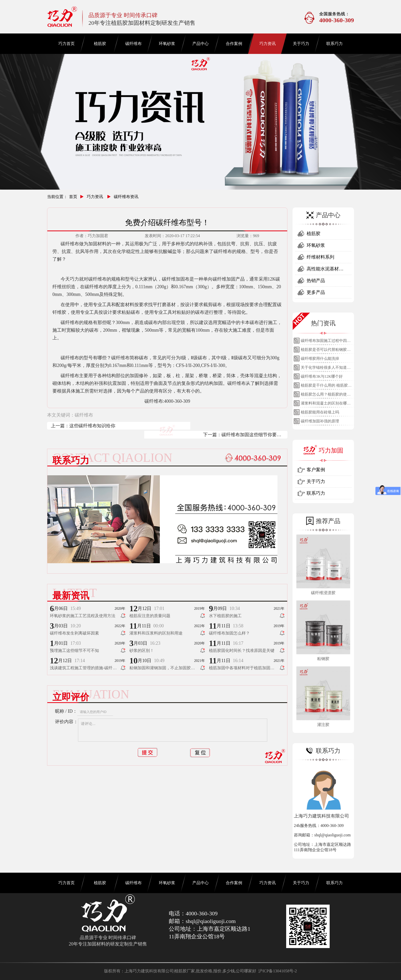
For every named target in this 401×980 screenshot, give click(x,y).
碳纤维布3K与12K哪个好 (322, 376)
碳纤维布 (133, 44)
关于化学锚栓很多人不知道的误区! (326, 369)
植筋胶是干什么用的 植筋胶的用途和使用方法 (326, 387)
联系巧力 (335, 44)
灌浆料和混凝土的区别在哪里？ (324, 405)
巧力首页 (66, 44)
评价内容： (66, 722)
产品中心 (201, 44)
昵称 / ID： (66, 711)
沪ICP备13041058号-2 (277, 971)
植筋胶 (100, 44)
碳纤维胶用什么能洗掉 (320, 359)
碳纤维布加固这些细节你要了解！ (251, 435)
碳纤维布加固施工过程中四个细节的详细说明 (326, 342)
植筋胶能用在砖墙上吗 (320, 412)
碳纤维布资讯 (126, 197)
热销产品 (316, 281)
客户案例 (316, 470)
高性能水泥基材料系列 (325, 270)
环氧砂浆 (167, 44)
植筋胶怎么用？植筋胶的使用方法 (326, 396)
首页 (73, 197)
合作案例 (234, 44)
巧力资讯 (268, 44)
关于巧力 (301, 44)
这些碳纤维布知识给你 (92, 426)
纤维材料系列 (320, 257)
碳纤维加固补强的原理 (320, 421)
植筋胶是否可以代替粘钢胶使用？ (326, 351)
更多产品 (316, 292)
